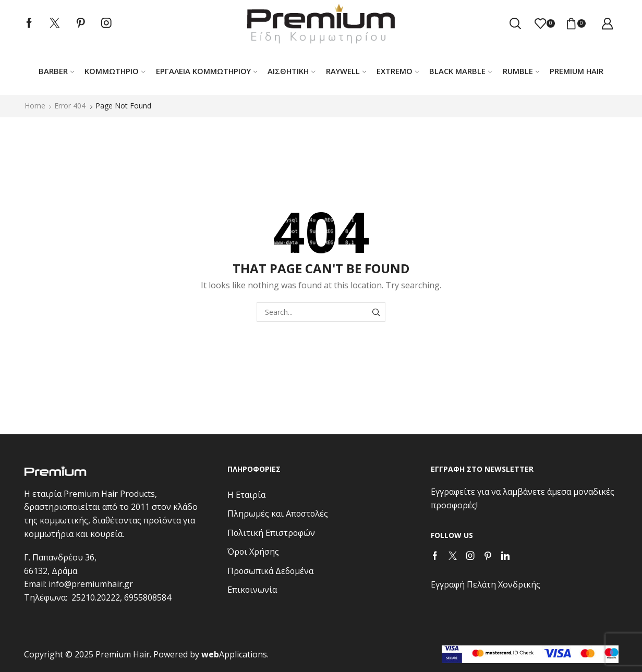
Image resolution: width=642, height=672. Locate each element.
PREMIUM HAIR (577, 71)
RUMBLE (521, 71)
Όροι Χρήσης (253, 552)
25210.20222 (96, 597)
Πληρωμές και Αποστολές (278, 514)
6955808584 (148, 597)
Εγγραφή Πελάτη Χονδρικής (486, 584)
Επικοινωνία (252, 590)
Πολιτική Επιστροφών (271, 533)
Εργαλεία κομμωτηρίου (207, 71)
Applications (234, 654)
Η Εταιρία (246, 495)
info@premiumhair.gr (91, 584)
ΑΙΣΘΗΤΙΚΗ (291, 71)
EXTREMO (398, 71)
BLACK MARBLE (461, 71)
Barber (56, 71)
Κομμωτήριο (115, 71)
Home (35, 106)
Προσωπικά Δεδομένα (270, 571)
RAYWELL (346, 71)
